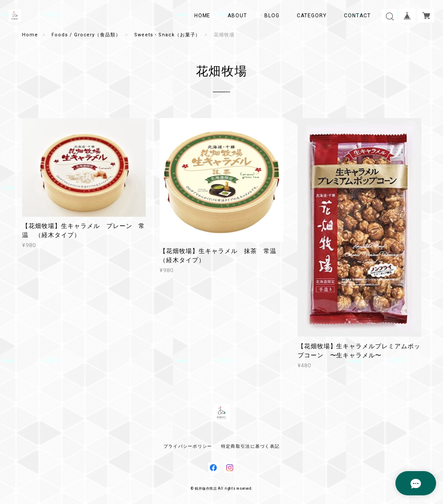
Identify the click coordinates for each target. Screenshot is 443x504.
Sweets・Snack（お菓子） (167, 35)
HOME (202, 16)
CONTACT (357, 16)
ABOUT (237, 16)
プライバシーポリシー (188, 446)
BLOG (272, 16)
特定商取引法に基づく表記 (250, 446)
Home (30, 35)
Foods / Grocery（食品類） (86, 35)
